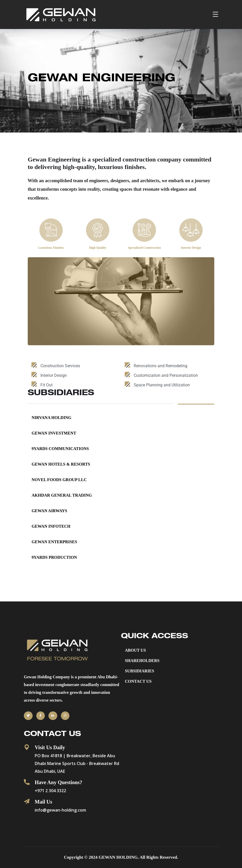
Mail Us (43, 802)
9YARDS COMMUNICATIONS (60, 449)
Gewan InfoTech (51, 526)
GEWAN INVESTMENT (54, 433)
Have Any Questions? (58, 782)
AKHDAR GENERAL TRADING (62, 495)
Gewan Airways (49, 511)
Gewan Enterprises (54, 542)
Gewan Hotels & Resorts (61, 464)
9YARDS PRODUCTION (54, 557)
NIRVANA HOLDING (51, 418)
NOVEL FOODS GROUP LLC (59, 480)
